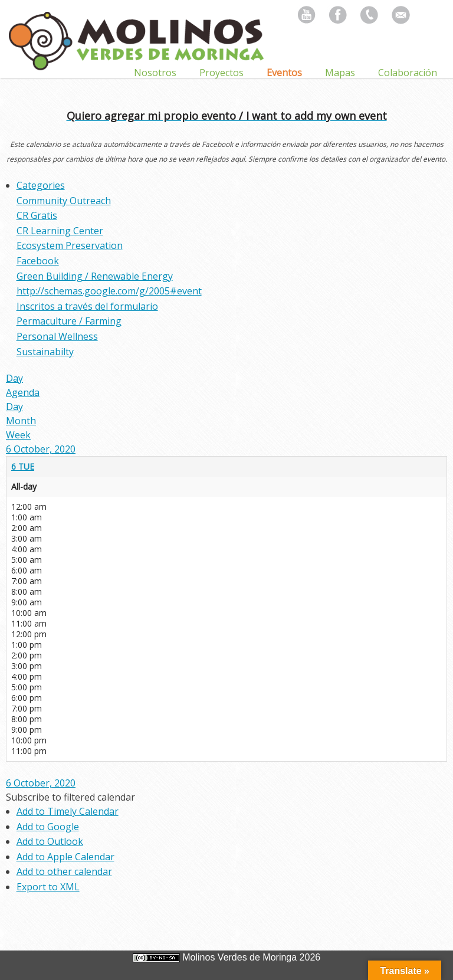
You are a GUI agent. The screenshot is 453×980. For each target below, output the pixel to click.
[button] (70, 797)
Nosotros (155, 73)
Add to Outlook (50, 841)
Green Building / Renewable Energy (95, 276)
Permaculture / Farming (69, 321)
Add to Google (48, 827)
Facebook (38, 261)
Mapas (340, 73)
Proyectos (221, 73)
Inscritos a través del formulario (87, 306)
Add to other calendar (64, 871)
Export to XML (48, 887)
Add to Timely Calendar (68, 811)
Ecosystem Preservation (70, 245)
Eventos (284, 73)
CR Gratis (37, 215)
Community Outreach (64, 201)
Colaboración (408, 73)
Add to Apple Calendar (65, 857)
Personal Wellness (57, 336)
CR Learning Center (60, 231)
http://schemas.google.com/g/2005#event (109, 291)
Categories (41, 185)
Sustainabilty (45, 352)
